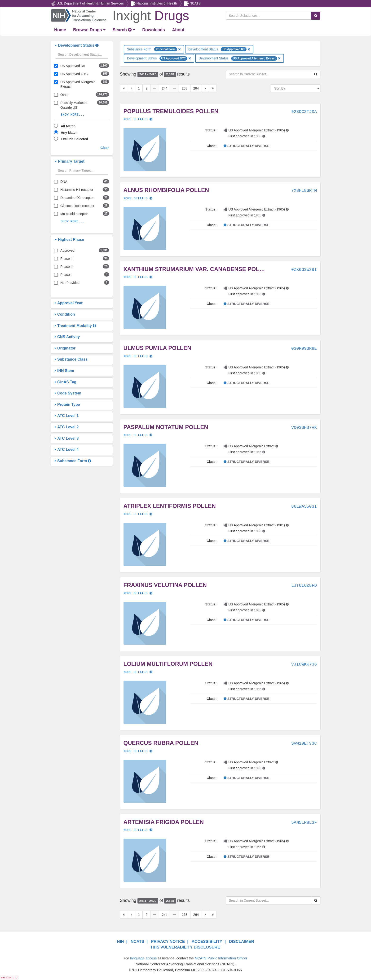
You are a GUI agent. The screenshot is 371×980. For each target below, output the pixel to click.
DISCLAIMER (242, 942)
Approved (67, 251)
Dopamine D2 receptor (77, 198)
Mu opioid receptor (74, 214)
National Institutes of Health (157, 3)
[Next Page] (205, 88)
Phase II (66, 267)
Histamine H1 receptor (77, 190)
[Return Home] (120, 15)
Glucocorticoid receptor (77, 206)
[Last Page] (213, 88)
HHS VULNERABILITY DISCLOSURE (186, 947)
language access (144, 958)
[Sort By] (295, 88)
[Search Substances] (269, 16)
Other (64, 95)
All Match (68, 126)
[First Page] (124, 88)
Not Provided (70, 283)
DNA (64, 182)
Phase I (66, 275)
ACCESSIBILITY (207, 942)
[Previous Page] (131, 88)
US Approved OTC (74, 74)
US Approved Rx (73, 66)
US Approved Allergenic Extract (78, 84)
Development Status (219, 49)
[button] (56, 45)
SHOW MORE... (73, 115)
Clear (104, 148)
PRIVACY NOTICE (168, 942)
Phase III (67, 259)
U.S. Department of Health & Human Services (90, 3)
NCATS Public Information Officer (221, 958)
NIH (120, 942)
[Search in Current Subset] (269, 74)
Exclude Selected (74, 139)
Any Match (69, 133)
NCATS (195, 3)
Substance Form (154, 49)
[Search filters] (82, 55)
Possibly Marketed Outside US (74, 105)
